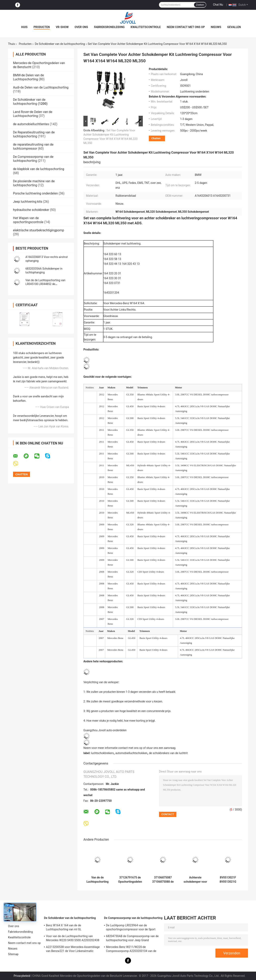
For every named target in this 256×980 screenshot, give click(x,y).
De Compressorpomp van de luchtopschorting (33, 159)
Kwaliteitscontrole (146, 27)
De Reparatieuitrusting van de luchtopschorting (34, 134)
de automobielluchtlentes (31, 124)
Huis (24, 27)
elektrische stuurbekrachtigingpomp (39, 230)
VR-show (62, 27)
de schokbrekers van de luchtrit (168, 753)
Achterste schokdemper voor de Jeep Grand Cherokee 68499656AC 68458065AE (195, 880)
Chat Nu (218, 5)
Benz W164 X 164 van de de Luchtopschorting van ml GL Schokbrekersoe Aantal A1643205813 (70, 928)
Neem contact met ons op (186, 27)
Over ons (81, 27)
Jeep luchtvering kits (28, 202)
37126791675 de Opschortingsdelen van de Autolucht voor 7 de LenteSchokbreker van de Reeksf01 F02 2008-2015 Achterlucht (130, 880)
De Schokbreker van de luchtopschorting (60, 44)
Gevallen (234, 27)
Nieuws (216, 27)
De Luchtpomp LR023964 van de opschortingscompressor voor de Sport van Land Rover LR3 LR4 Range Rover (131, 928)
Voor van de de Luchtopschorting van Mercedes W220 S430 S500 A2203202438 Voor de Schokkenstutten (73, 939)
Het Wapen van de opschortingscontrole (28, 220)
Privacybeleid (22, 976)
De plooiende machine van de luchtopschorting (34, 183)
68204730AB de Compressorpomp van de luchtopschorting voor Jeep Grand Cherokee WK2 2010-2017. (132, 939)
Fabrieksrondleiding (109, 27)
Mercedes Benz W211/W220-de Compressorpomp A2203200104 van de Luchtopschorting (131, 950)
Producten (42, 27)
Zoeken (200, 5)
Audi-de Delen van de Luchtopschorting (41, 87)
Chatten (156, 138)
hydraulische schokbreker (31, 210)
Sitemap (13, 954)
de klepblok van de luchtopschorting (39, 169)
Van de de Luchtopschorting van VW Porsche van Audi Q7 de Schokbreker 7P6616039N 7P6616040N (97, 880)
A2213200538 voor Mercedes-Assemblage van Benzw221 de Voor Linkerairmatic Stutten (73, 950)
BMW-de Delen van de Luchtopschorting (28, 77)
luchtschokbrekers (102, 753)
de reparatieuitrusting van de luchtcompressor (33, 147)
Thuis (11, 44)
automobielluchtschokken (131, 753)
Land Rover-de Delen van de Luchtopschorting (33, 114)
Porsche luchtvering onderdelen (35, 193)
